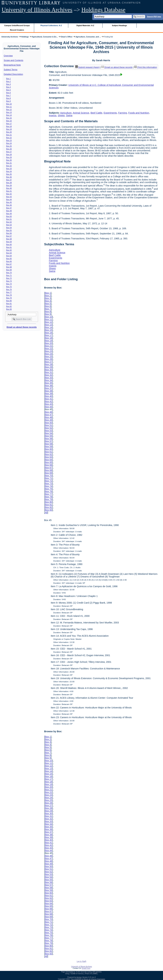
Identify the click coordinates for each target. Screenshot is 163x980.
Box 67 (9, 264)
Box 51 (9, 219)
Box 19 (9, 129)
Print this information (146, 67)
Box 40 (9, 188)
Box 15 (9, 118)
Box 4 (9, 87)
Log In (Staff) (81, 961)
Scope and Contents (14, 60)
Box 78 (9, 295)
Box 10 (9, 104)
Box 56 (9, 233)
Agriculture (66, 113)
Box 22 (9, 138)
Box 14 (9, 115)
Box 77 (9, 292)
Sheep (61, 115)
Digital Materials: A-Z (85, 25)
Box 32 (9, 166)
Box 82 (9, 306)
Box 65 (9, 259)
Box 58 (9, 239)
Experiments (110, 113)
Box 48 (9, 211)
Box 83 (9, 309)
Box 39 (9, 185)
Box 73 (9, 281)
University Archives (10, 37)
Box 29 (9, 157)
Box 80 (9, 301)
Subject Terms (11, 70)
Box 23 (9, 140)
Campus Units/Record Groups (17, 25)
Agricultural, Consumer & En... (45, 37)
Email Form (86, 968)
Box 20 (9, 132)
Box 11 (9, 107)
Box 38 (9, 183)
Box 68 (9, 267)
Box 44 (9, 199)
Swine (69, 115)
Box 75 (9, 287)
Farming (123, 113)
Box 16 (9, 121)
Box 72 (9, 278)
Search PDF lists (154, 16)
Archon (79, 977)
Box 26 (9, 149)
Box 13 (9, 112)
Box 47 (9, 208)
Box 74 (9, 284)
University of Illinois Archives (37, 10)
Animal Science (81, 113)
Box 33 (9, 169)
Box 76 (9, 289)
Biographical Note (12, 65)
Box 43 (9, 197)
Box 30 (9, 160)
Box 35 (9, 174)
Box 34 (9, 171)
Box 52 (9, 222)
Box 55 (9, 230)
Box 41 (9, 191)
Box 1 (9, 79)
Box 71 (9, 275)
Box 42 (9, 194)
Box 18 (9, 126)
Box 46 (9, 205)
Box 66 (9, 261)
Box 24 (9, 143)
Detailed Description (13, 74)
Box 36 (9, 177)
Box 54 (9, 228)
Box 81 (9, 304)
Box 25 (9, 146)
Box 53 (9, 225)
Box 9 (9, 101)
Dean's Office (67, 37)
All (46, 513)
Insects (53, 115)
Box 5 (9, 90)
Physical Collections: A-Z (51, 25)
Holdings (25, 37)
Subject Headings (120, 25)
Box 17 (9, 124)
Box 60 (9, 244)
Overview (8, 56)
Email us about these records (22, 327)
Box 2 (9, 81)
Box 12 (9, 109)
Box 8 (9, 98)
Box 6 (9, 93)
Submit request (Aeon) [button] (87, 67)
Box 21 (9, 135)
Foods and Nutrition (139, 113)
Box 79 (9, 298)
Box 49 (9, 214)
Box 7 (9, 95)
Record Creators (17, 30)
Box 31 (9, 163)
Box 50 (9, 216)
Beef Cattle (96, 113)
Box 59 (9, 242)
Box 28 (9, 154)
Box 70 (9, 273)
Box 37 (9, 180)
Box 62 (9, 250)
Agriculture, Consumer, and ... (88, 37)
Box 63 (9, 253)
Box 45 (9, 202)
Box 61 (9, 247)
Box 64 (9, 256)
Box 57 (9, 236)
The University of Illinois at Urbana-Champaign (88, 979)
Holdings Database (103, 10)
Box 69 (9, 270)
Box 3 (9, 84)
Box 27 (9, 152)
